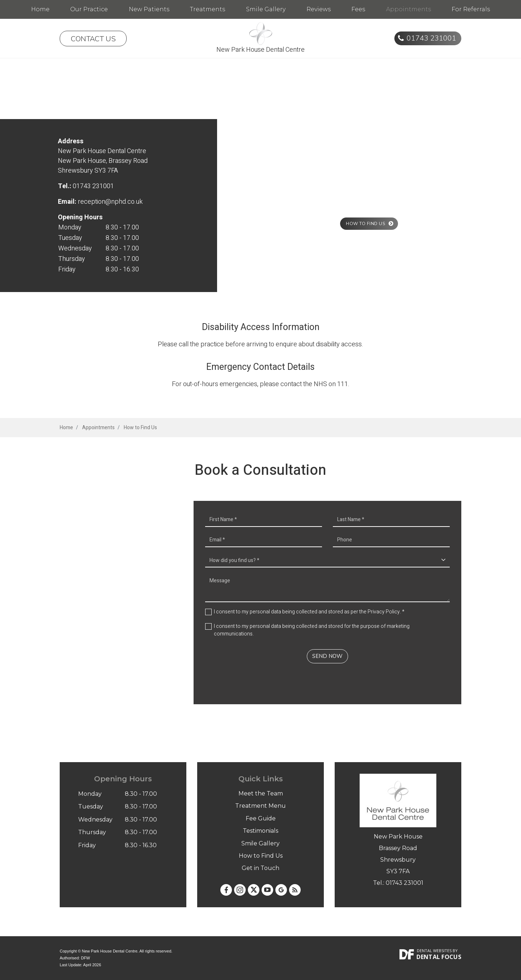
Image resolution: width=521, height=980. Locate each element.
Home (40, 9)
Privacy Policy (384, 612)
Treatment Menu (260, 806)
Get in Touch (260, 868)
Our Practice (89, 9)
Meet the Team (261, 793)
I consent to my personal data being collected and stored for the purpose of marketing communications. (312, 630)
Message (327, 588)
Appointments (408, 9)
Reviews (319, 9)
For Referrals (471, 9)
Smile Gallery (266, 9)
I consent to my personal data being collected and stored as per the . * (309, 612)
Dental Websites (434, 951)
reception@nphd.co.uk (110, 202)
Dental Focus (439, 957)
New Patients (149, 9)
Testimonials (260, 831)
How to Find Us (261, 856)
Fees (358, 9)
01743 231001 (431, 38)
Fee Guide (261, 818)
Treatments (207, 9)
